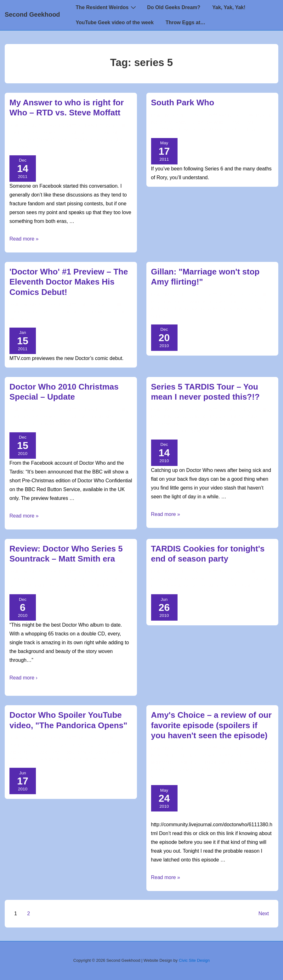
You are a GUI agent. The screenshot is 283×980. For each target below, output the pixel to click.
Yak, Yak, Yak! (229, 7)
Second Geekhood (32, 14)
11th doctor (105, 579)
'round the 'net (172, 756)
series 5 (118, 140)
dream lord (209, 770)
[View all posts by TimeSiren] (29, 126)
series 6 (248, 130)
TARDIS (249, 431)
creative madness (170, 130)
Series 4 (99, 140)
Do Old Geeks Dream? (174, 7)
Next (264, 914)
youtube (54, 760)
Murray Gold (52, 586)
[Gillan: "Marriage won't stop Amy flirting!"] (237, 295)
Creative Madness (175, 123)
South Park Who (183, 102)
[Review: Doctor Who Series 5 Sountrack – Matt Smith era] (95, 572)
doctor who (41, 140)
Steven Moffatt (26, 147)
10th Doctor (105, 133)
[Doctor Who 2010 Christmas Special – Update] (96, 410)
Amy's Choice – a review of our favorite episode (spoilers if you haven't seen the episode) (211, 725)
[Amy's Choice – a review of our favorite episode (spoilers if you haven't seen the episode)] (230, 749)
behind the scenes (244, 424)
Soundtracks (102, 586)
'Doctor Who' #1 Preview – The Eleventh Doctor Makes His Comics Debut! (69, 282)
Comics (100, 312)
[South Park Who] (230, 115)
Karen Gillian (249, 309)
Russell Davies (73, 140)
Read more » (24, 239)
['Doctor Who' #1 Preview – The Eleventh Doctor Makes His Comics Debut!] (94, 305)
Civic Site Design (194, 960)
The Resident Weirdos (107, 7)
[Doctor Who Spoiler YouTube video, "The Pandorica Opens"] (90, 738)
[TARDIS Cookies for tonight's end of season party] (231, 572)
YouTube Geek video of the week (115, 22)
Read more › (23, 678)
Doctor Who (44, 133)
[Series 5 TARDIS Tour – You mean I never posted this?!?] (237, 410)
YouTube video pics (86, 760)
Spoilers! (187, 763)
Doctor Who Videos (222, 302)
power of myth (240, 770)
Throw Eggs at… (185, 22)
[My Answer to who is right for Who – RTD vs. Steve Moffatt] (96, 126)
